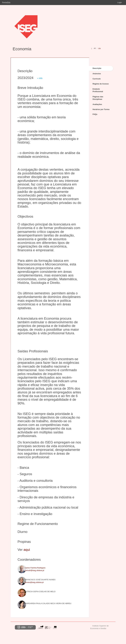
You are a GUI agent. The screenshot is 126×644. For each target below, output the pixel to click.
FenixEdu (6, 3)
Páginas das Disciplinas (98, 98)
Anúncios (97, 74)
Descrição (97, 68)
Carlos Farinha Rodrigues (35, 568)
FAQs (95, 114)
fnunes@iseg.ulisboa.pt (34, 582)
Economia (22, 49)
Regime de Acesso (101, 84)
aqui (27, 550)
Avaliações (97, 104)
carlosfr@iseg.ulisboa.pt (34, 570)
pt (95, 48)
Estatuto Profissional (98, 90)
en (99, 48)
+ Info (40, 78)
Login (120, 2)
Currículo (97, 79)
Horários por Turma (101, 109)
